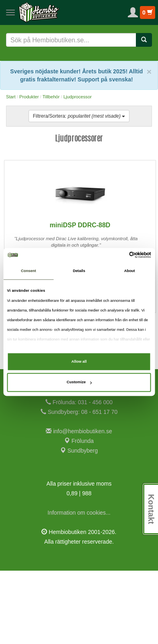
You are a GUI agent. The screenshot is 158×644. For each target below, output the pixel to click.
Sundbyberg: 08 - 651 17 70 (79, 485)
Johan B (37, 160)
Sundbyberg (79, 524)
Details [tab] (79, 271)
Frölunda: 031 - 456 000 (79, 476)
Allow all (79, 361)
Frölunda (79, 514)
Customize (79, 382)
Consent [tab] (28, 271)
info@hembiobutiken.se (79, 505)
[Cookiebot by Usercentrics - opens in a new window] (116, 255)
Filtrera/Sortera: (79, 116)
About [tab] (130, 271)
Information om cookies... (79, 586)
